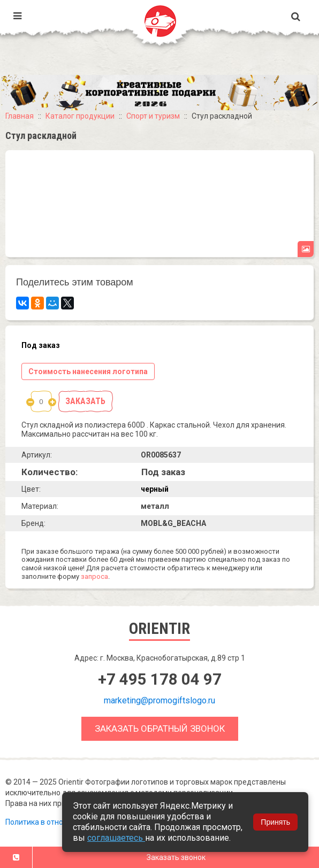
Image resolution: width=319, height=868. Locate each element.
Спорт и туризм (153, 116)
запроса (94, 576)
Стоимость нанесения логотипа (88, 371)
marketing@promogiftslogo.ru (159, 700)
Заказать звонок (176, 857)
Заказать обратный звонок (160, 728)
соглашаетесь (116, 838)
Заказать (85, 401)
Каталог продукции (80, 116)
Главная (20, 116)
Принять (275, 822)
